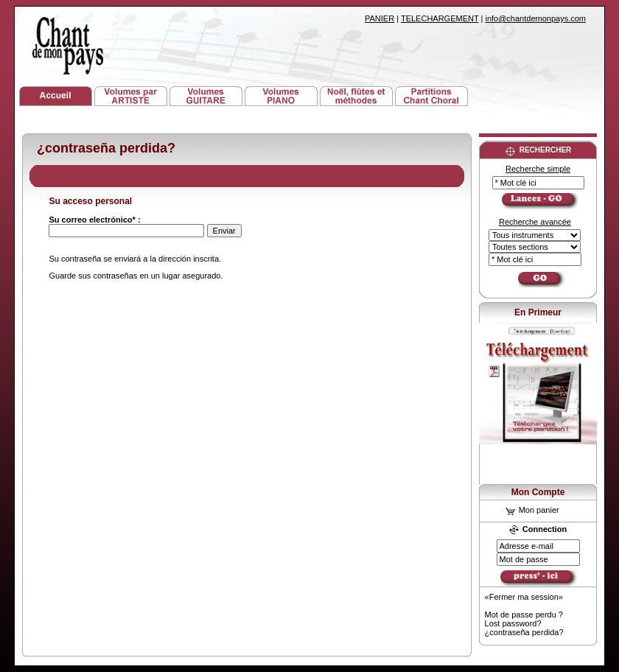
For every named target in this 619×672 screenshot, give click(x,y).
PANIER (380, 18)
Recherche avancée (535, 222)
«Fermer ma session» (524, 597)
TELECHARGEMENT (440, 18)
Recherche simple (538, 169)
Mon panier (532, 510)
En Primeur (538, 312)
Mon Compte (538, 492)
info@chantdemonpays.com (535, 18)
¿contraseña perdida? (524, 632)
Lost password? (513, 623)
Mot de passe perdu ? (524, 615)
